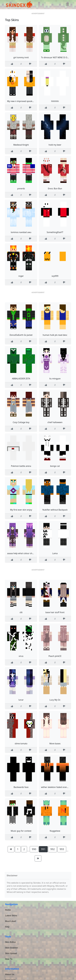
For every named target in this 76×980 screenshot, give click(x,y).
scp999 (55, 276)
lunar (21, 700)
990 (34, 849)
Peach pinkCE (55, 656)
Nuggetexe (55, 831)
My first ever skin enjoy (21, 510)
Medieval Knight (21, 145)
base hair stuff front (55, 612)
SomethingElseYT (55, 232)
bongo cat (55, 466)
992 (53, 849)
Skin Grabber (11, 948)
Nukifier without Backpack (55, 510)
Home (8, 910)
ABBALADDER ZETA (21, 379)
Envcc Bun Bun (55, 189)
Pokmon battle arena (21, 466)
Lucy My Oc (55, 700)
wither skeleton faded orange (55, 787)
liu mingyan (55, 379)
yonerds (21, 189)
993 (62, 849)
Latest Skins (11, 916)
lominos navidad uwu (21, 232)
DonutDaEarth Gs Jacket (21, 335)
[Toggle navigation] (67, 4)
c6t (21, 612)
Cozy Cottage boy (21, 422)
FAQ (7, 927)
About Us (10, 974)
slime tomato (21, 744)
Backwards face (21, 787)
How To (9, 959)
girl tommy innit (21, 57)
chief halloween (55, 422)
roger (21, 276)
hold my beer (55, 145)
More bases (55, 744)
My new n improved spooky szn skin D (25, 101)
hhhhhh (55, 101)
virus (21, 656)
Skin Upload (11, 953)
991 (43, 849)
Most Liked (10, 921)
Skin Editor (10, 942)
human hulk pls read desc (55, 335)
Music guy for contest (21, 831)
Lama (55, 553)
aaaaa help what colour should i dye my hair (28, 553)
